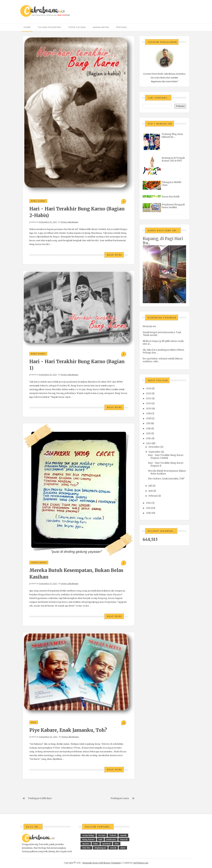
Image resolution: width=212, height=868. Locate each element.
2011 (148, 508)
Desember (154, 447)
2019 (148, 414)
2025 (149, 394)
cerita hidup (39, 563)
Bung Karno (38, 201)
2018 (148, 418)
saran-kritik (101, 27)
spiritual (106, 844)
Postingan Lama (120, 798)
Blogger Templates (112, 863)
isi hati (102, 835)
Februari (153, 496)
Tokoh (113, 835)
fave (34, 722)
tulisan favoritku (49, 27)
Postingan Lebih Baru (40, 798)
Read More (114, 255)
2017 (148, 423)
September (155, 452)
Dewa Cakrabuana (70, 222)
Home (27, 27)
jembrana (111, 839)
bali (100, 839)
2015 (148, 434)
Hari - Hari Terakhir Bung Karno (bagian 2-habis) (166, 457)
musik (123, 835)
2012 (148, 503)
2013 (148, 443)
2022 (149, 398)
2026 (149, 389)
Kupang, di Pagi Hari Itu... (163, 241)
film (117, 844)
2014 (148, 438)
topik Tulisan (77, 27)
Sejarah (124, 839)
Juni (151, 491)
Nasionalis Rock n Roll (93, 863)
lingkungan (100, 848)
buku (96, 844)
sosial (113, 848)
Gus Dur (86, 848)
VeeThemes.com (141, 863)
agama (86, 844)
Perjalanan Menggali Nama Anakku (173, 206)
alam (123, 848)
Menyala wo (149, 326)
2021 (149, 403)
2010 (148, 513)
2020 (149, 409)
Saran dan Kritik (171, 197)
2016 (148, 429)
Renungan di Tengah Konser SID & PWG (173, 159)
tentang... (122, 27)
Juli (150, 486)
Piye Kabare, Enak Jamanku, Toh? (68, 730)
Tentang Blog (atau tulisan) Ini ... (172, 136)
